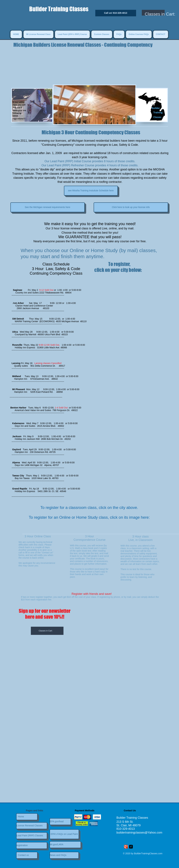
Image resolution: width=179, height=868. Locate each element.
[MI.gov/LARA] (65, 845)
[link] (48, 631)
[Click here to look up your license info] (131, 207)
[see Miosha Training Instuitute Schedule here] (91, 191)
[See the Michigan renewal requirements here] (48, 207)
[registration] (32, 845)
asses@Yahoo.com (150, 833)
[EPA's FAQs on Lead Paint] (64, 834)
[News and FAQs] (64, 855)
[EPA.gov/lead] (60, 822)
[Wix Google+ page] (126, 847)
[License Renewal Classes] (32, 826)
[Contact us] (27, 855)
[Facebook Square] (131, 847)
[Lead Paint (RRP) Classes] (32, 836)
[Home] (27, 817)
